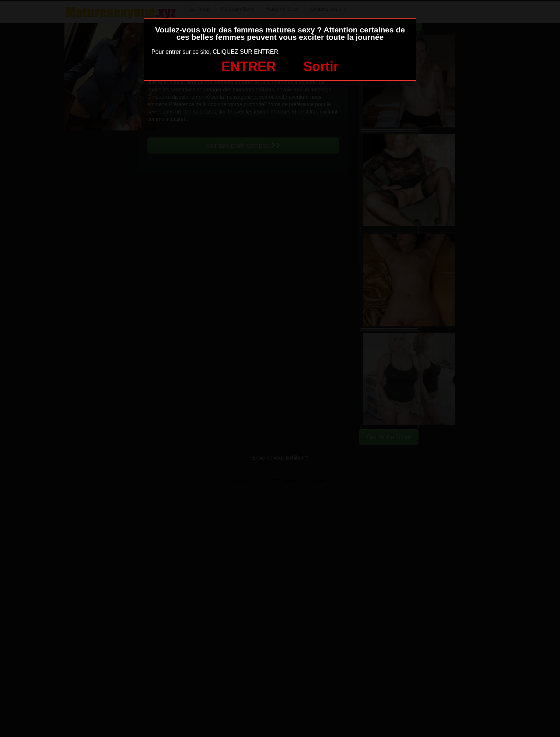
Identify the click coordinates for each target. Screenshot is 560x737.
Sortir (321, 67)
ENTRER (249, 67)
